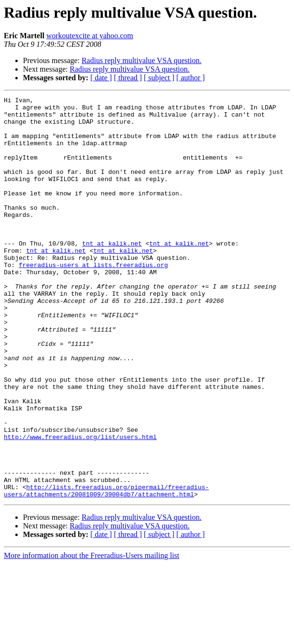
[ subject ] (159, 78)
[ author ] (191, 78)
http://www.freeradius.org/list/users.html (80, 505)
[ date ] (101, 78)
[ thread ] (128, 78)
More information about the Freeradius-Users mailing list (92, 636)
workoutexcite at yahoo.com (90, 36)
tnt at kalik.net (112, 273)
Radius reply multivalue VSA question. (142, 60)
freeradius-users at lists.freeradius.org (93, 299)
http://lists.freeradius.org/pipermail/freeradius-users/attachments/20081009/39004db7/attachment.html (106, 570)
